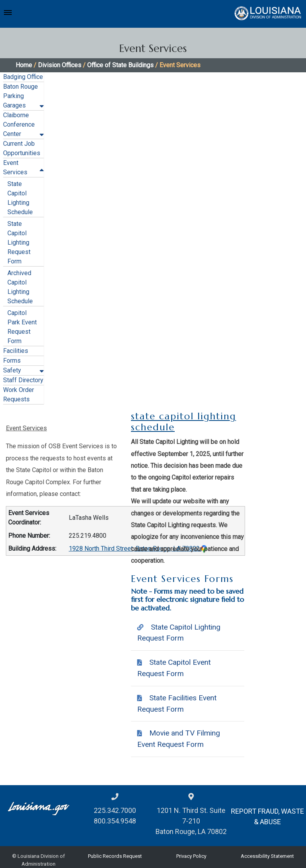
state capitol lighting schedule (183, 422)
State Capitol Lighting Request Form (19, 243)
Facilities (16, 351)
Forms (12, 361)
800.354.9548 (115, 821)
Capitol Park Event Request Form (22, 327)
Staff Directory (23, 380)
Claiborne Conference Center (19, 124)
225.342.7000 (115, 810)
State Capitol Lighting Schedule (20, 198)
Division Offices (60, 65)
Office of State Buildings (120, 65)
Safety (12, 370)
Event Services (26, 428)
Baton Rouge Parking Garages (21, 96)
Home (24, 65)
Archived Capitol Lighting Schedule (20, 287)
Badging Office (23, 77)
